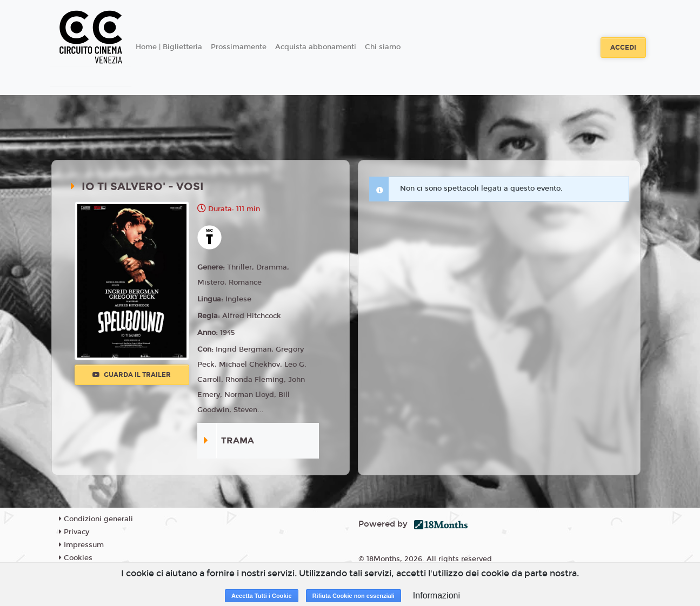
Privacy (74, 532)
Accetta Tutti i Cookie (262, 596)
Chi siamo (383, 47)
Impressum (81, 545)
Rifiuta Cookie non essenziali (354, 596)
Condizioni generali (96, 519)
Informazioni (436, 595)
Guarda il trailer (132, 375)
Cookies (76, 558)
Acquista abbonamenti (316, 47)
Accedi (623, 48)
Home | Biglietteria (169, 47)
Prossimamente (239, 47)
